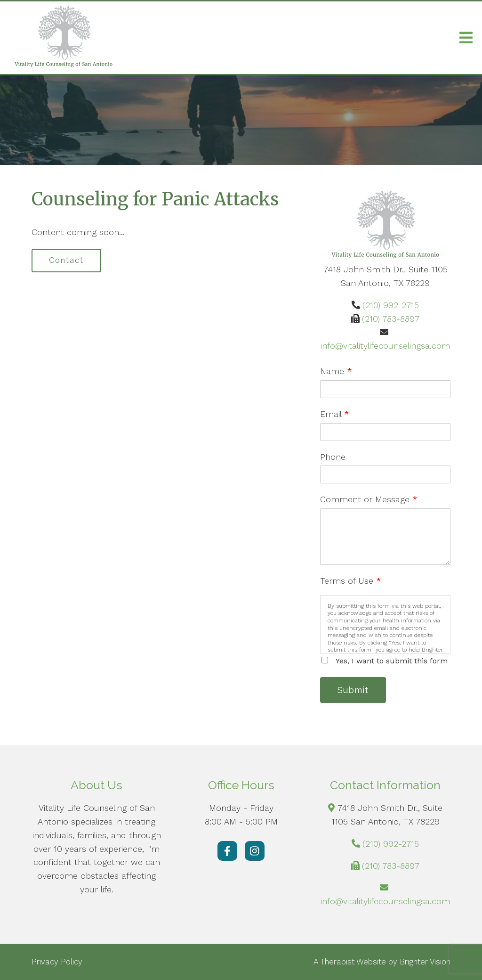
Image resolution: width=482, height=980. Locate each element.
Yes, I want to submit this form (392, 661)
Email (335, 414)
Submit (353, 690)
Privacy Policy (57, 962)
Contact (66, 260)
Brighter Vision (425, 962)
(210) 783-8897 (391, 319)
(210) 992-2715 (391, 305)
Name (336, 371)
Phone (333, 457)
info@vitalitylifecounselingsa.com (385, 346)
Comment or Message (369, 499)
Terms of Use (351, 581)
